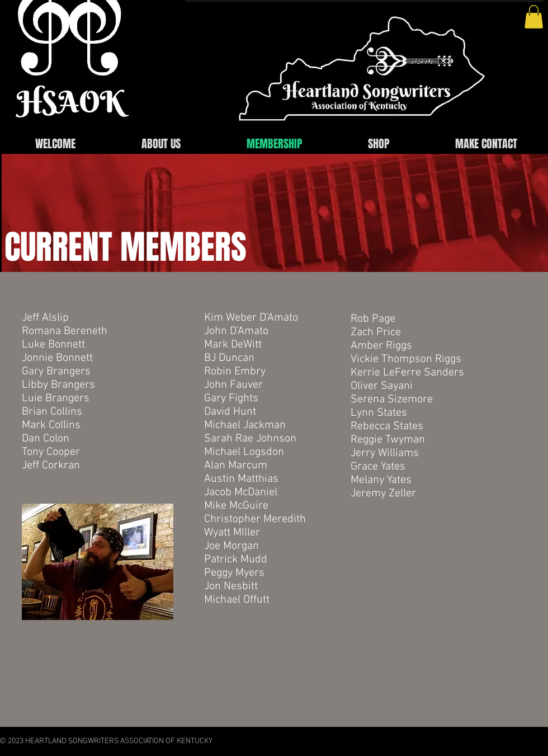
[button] (534, 17)
